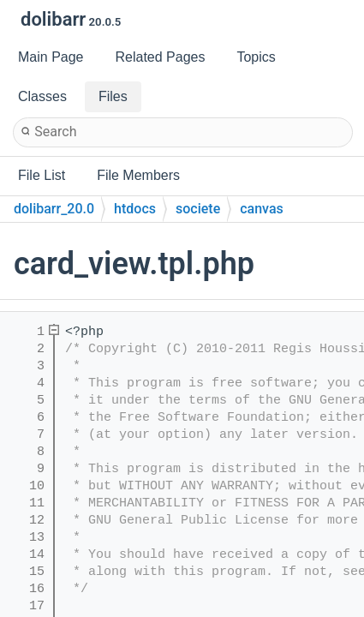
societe (198, 209)
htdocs (135, 209)
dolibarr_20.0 (54, 209)
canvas (262, 209)
